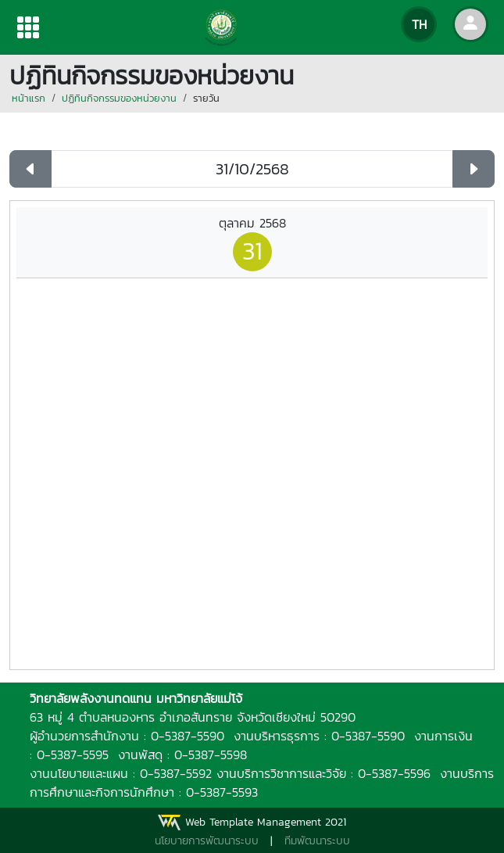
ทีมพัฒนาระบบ (317, 841)
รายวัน (206, 98)
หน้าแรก (29, 98)
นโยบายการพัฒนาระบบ (207, 841)
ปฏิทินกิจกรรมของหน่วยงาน (119, 98)
